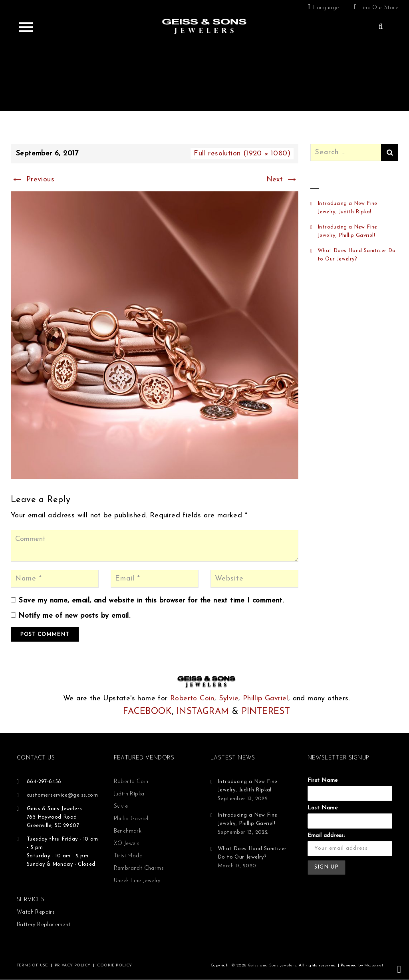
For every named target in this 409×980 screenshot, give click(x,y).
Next (282, 180)
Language (326, 8)
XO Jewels (127, 844)
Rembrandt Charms (139, 868)
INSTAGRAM (203, 712)
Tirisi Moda (128, 856)
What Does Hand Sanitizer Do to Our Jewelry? (357, 255)
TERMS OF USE (32, 965)
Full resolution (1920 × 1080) (242, 154)
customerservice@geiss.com (62, 795)
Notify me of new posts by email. (74, 616)
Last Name (323, 808)
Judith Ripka (129, 794)
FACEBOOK (147, 712)
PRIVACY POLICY (73, 965)
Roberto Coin (192, 699)
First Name (323, 780)
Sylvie (229, 699)
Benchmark (128, 831)
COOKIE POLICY (114, 965)
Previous (33, 180)
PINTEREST (266, 712)
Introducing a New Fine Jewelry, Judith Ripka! (347, 208)
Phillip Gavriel (266, 699)
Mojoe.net (374, 965)
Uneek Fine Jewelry (137, 881)
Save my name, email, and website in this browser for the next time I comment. (151, 601)
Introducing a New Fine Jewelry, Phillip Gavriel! (347, 231)
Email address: (327, 836)
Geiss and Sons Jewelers (272, 965)
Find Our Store (379, 8)
